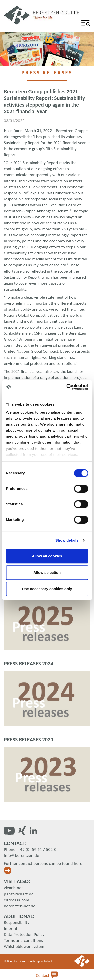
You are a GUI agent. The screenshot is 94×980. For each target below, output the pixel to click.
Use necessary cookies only (47, 589)
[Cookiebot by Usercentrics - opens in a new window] (67, 387)
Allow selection (47, 572)
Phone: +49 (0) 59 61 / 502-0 (30, 850)
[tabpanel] (47, 49)
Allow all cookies (47, 556)
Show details (67, 540)
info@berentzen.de (21, 856)
